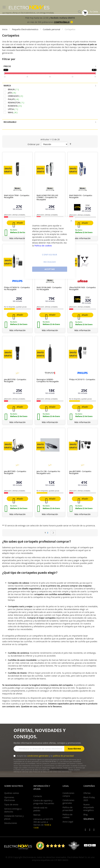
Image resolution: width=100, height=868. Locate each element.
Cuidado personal (52, 29)
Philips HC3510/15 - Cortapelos (82, 379)
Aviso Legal (68, 822)
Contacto (38, 796)
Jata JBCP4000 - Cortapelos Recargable (80, 472)
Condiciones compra (68, 794)
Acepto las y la (45, 756)
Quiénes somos (12, 793)
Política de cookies (43, 246)
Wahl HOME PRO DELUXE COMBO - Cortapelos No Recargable (47, 197)
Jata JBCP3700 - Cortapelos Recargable (15, 380)
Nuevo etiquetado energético (89, 807)
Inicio (5, 29)
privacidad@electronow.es (59, 770)
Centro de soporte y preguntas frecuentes (44, 802)
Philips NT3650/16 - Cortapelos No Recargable (17, 288)
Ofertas (87, 793)
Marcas (37, 815)
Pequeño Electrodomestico (25, 29)
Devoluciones (11, 823)
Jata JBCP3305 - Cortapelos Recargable (15, 472)
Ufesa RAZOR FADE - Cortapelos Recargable (82, 288)
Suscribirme (74, 749)
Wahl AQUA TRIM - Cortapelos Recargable (17, 196)
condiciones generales (38, 756)
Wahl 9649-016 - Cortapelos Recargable (81, 196)
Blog (85, 814)
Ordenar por (34, 144)
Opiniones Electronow (10, 799)
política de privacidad (63, 756)
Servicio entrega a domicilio (13, 810)
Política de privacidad (68, 809)
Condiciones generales (68, 802)
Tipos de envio (11, 804)
